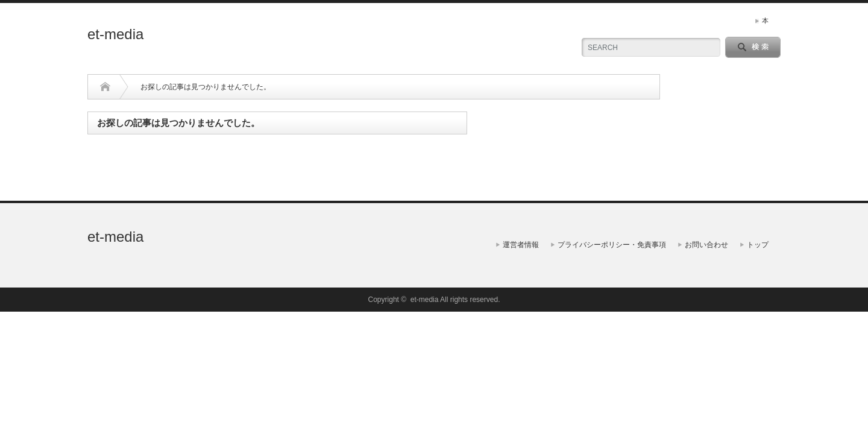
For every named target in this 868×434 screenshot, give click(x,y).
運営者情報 (521, 245)
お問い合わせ (706, 245)
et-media (115, 34)
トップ (758, 245)
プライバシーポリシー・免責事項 (612, 245)
